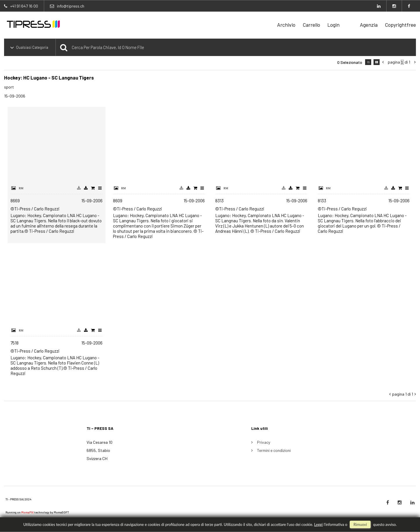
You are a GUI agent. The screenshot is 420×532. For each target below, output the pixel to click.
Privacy (264, 442)
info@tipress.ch (71, 6)
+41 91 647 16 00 (24, 6)
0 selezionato (350, 62)
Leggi (318, 524)
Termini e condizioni (274, 450)
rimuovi (360, 524)
